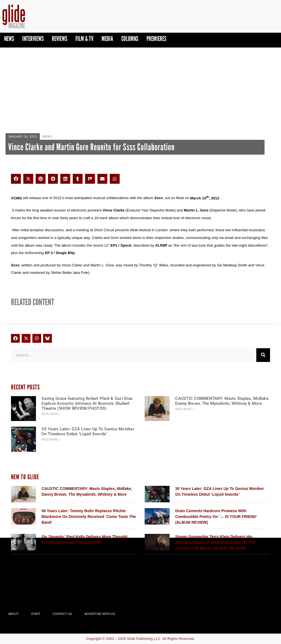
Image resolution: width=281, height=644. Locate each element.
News (9, 39)
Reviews (60, 39)
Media (107, 39)
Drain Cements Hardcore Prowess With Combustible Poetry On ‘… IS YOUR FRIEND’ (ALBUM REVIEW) (216, 517)
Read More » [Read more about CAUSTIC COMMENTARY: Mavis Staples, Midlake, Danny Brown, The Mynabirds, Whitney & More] (185, 409)
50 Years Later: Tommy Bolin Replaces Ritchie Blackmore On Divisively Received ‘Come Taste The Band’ (89, 517)
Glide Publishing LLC (144, 639)
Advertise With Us (100, 614)
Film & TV (84, 39)
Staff (36, 614)
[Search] (263, 355)
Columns (130, 39)
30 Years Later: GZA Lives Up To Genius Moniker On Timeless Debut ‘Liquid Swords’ (88, 431)
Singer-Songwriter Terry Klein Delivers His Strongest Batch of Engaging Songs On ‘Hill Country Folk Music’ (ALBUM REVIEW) (215, 542)
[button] (16, 179)
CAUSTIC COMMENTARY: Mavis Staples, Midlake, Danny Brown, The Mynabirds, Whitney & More (222, 401)
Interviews (33, 39)
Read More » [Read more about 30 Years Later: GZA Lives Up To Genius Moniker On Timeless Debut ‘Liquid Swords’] (51, 440)
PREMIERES (156, 39)
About (13, 614)
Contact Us (62, 614)
